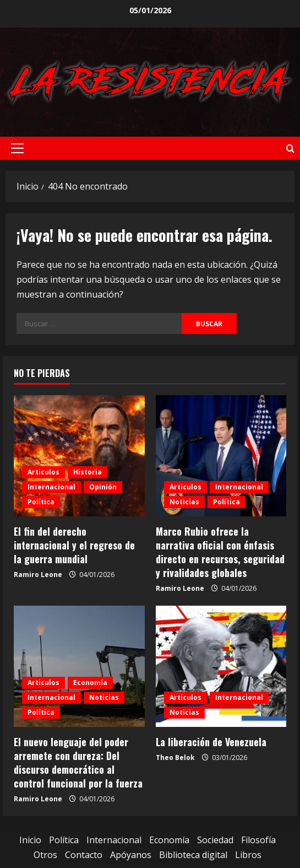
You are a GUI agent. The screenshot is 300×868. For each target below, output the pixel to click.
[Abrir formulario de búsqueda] (290, 149)
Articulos (43, 472)
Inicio (30, 840)
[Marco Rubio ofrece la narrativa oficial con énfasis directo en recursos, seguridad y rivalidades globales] (221, 456)
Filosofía (258, 840)
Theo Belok (175, 758)
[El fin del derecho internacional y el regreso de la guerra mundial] (79, 456)
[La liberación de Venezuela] (221, 666)
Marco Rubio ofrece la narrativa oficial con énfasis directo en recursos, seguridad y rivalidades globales (220, 552)
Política (41, 502)
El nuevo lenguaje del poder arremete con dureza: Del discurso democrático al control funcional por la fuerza (78, 763)
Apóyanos (131, 855)
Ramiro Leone (38, 575)
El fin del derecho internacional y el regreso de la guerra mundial (74, 545)
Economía (90, 683)
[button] (17, 148)
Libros (248, 855)
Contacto (84, 855)
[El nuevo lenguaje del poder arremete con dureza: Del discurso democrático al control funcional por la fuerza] (79, 666)
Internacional (51, 487)
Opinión (103, 487)
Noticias (184, 502)
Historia (88, 472)
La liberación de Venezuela (211, 742)
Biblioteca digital (193, 855)
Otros (45, 855)
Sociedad (215, 840)
